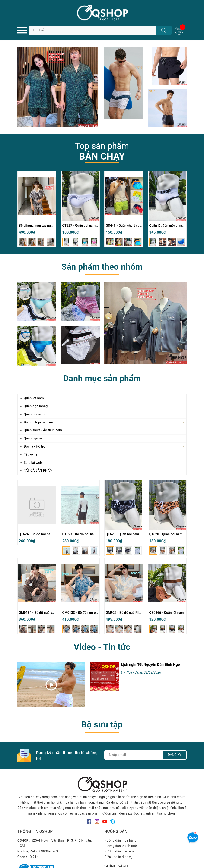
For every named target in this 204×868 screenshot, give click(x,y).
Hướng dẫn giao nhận (120, 851)
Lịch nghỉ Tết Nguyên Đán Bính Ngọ (151, 665)
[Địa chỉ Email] (145, 755)
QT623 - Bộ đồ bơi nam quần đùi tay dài (92, 534)
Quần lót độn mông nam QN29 (172, 226)
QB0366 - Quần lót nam (167, 613)
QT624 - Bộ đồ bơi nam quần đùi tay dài (48, 534)
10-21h (33, 857)
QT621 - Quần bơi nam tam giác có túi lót (136, 534)
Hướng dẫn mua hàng (120, 840)
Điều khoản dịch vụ (118, 857)
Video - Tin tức (102, 647)
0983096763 (49, 851)
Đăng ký (175, 755)
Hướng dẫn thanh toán (121, 846)
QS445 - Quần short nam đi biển (129, 226)
